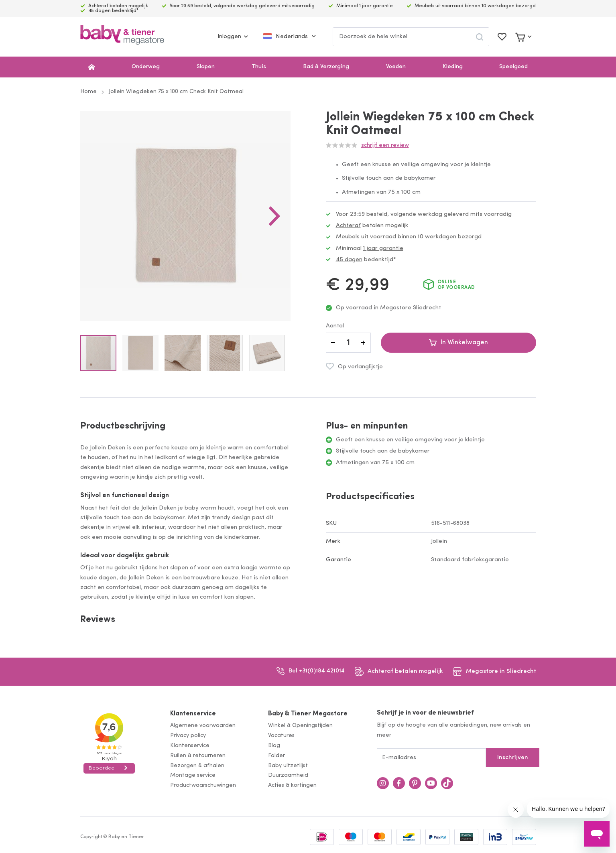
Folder (276, 756)
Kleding (453, 67)
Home (88, 92)
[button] (274, 216)
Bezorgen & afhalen (197, 766)
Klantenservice (193, 714)
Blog (274, 746)
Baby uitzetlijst (288, 766)
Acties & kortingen (292, 785)
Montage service (193, 775)
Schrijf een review (385, 145)
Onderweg (146, 67)
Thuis (259, 67)
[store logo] (122, 37)
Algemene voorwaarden (203, 726)
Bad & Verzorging (326, 67)
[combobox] (411, 37)
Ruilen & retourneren (198, 756)
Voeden (396, 67)
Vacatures (281, 736)
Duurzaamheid (288, 775)
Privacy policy (188, 736)
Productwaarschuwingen (203, 785)
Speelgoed (513, 67)
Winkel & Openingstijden (300, 726)
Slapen (206, 67)
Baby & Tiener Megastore (308, 714)
